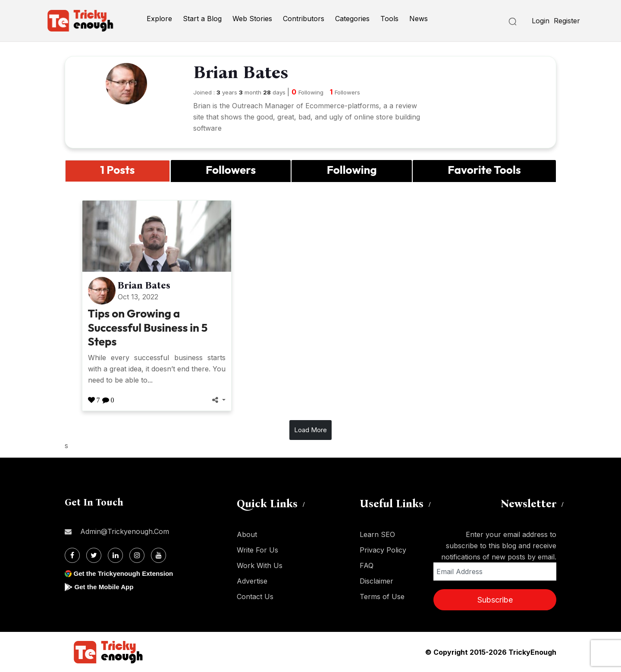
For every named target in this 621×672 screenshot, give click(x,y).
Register (567, 21)
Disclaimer (376, 581)
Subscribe (495, 600)
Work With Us (260, 565)
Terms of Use (382, 597)
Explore (159, 19)
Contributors (304, 19)
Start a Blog (202, 19)
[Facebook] (72, 555)
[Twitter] (94, 555)
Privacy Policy (383, 550)
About (247, 534)
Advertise (252, 581)
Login (541, 21)
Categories (352, 19)
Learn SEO (377, 534)
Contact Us (255, 597)
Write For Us (257, 550)
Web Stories (252, 19)
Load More (310, 430)
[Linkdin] (115, 555)
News (419, 19)
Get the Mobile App (105, 587)
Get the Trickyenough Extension (126, 573)
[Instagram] (137, 555)
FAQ (367, 565)
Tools (389, 19)
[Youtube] (158, 555)
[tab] (118, 171)
